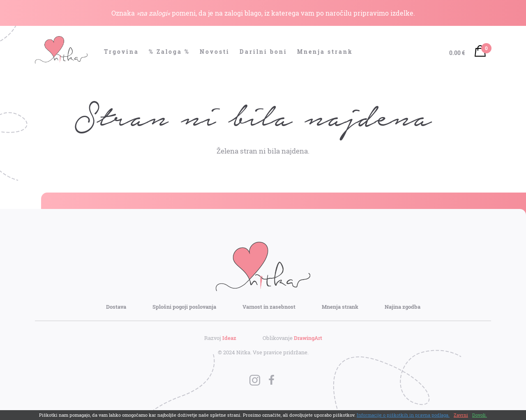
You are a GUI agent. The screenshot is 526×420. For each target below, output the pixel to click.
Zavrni (461, 415)
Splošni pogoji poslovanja (184, 307)
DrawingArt (308, 338)
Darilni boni (263, 52)
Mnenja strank (325, 52)
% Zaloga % (169, 52)
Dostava (116, 307)
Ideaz (229, 338)
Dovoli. (480, 415)
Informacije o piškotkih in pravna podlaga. (403, 415)
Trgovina (121, 52)
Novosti (215, 52)
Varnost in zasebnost (269, 307)
